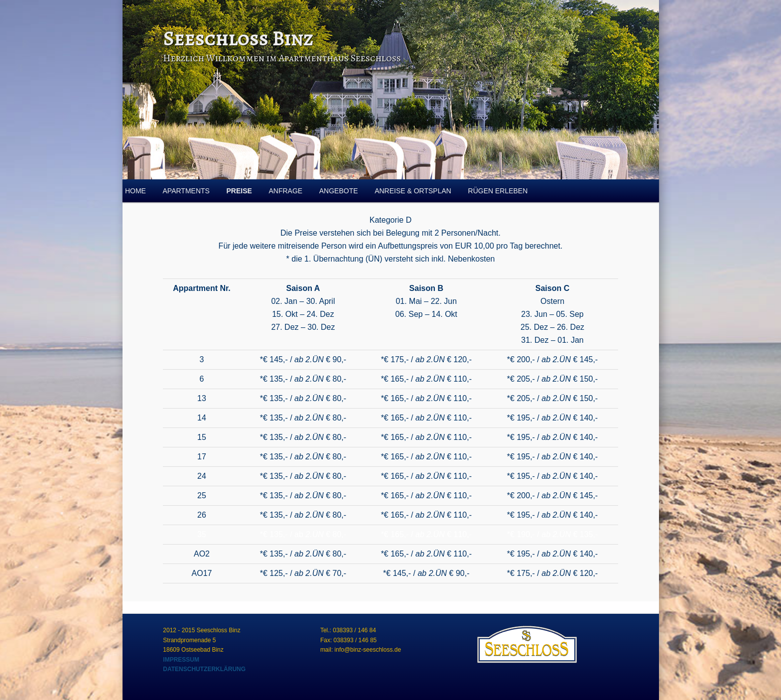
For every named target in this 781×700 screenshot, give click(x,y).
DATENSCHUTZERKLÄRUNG (204, 669)
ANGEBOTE (339, 191)
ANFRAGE (285, 191)
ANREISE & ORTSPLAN (413, 191)
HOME (135, 191)
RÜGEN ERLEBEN (498, 191)
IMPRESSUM (181, 660)
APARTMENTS (186, 191)
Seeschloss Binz (238, 39)
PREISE (239, 191)
